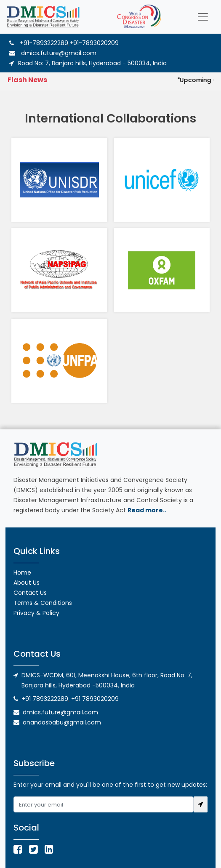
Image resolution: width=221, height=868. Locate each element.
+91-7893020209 (94, 43)
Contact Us (30, 593)
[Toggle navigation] (203, 17)
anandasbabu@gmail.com (62, 722)
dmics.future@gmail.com (53, 53)
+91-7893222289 (44, 43)
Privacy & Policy (36, 613)
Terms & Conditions (43, 603)
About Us (27, 583)
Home (22, 572)
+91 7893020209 (95, 699)
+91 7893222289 (45, 699)
